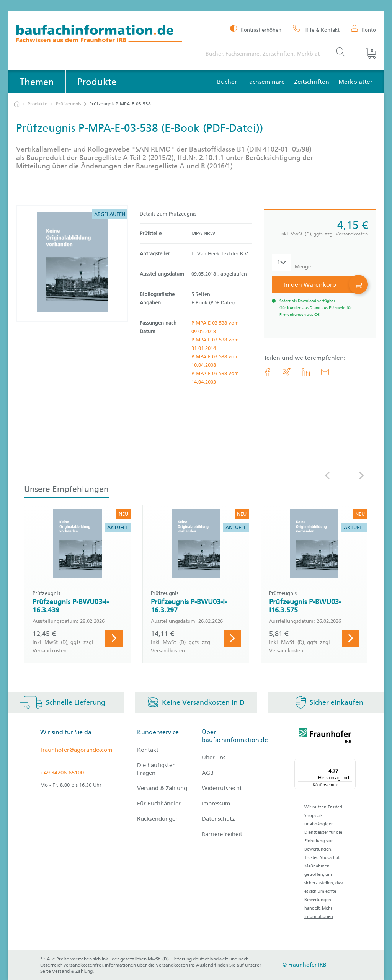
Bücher (227, 82)
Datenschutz (218, 819)
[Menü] (351, 763)
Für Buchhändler (159, 804)
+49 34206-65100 (62, 773)
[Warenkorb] (366, 53)
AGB (208, 773)
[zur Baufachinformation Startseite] (103, 35)
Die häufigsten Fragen (156, 769)
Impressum (216, 804)
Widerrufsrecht (222, 788)
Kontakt (148, 750)
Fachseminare (265, 82)
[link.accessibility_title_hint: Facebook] (268, 372)
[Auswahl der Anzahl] (281, 262)
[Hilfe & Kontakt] (316, 29)
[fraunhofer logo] (325, 737)
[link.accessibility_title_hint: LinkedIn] (306, 372)
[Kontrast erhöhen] (256, 29)
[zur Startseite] (17, 104)
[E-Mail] (325, 372)
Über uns (214, 758)
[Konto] (363, 29)
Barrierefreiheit (222, 834)
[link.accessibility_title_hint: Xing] (287, 372)
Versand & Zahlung (162, 788)
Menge (303, 267)
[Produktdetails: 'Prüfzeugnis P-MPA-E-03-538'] (72, 263)
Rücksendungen (158, 819)
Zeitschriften (312, 82)
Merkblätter (355, 82)
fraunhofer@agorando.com (76, 750)
